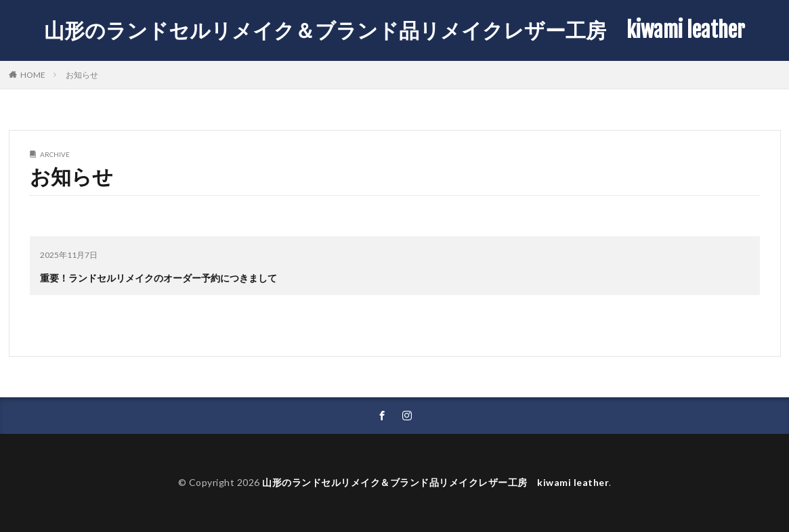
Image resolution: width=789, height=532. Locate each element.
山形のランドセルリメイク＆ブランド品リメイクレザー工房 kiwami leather (394, 30)
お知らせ (82, 75)
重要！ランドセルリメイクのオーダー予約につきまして (158, 278)
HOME (33, 74)
